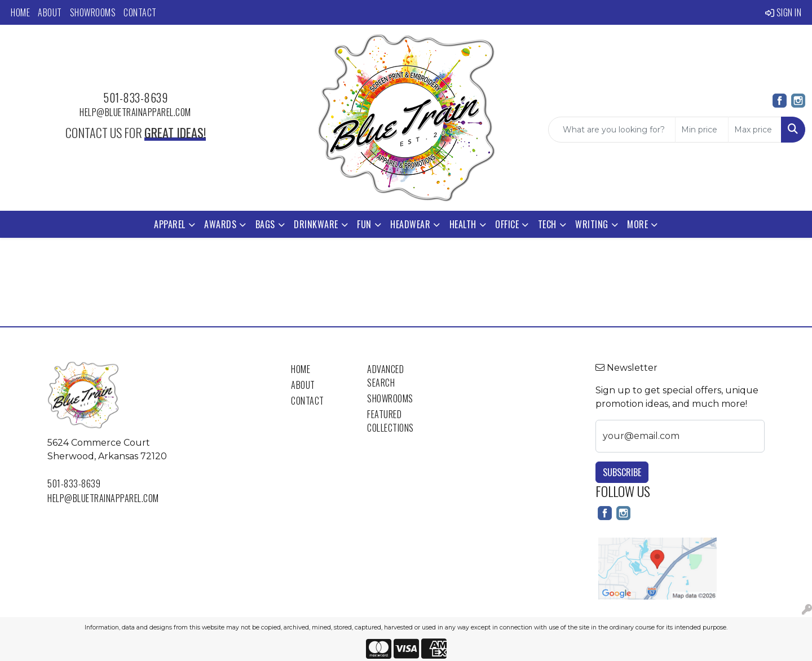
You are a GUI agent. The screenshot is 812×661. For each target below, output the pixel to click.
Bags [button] (265, 224)
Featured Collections (390, 421)
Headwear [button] (410, 224)
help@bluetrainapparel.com (135, 112)
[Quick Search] (612, 130)
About (50, 12)
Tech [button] (547, 224)
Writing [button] (592, 224)
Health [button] (463, 224)
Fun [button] (364, 224)
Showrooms (93, 12)
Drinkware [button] (316, 224)
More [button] (637, 224)
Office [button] (507, 224)
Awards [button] (220, 224)
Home (20, 12)
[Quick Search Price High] (755, 130)
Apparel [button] (170, 224)
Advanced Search (385, 376)
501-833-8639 (135, 97)
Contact (140, 12)
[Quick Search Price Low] (702, 130)
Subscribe (622, 472)
